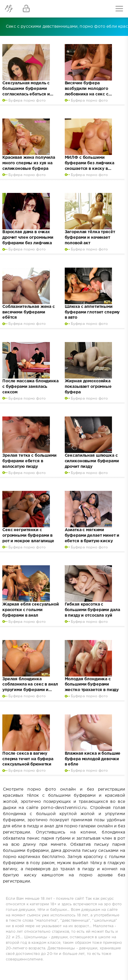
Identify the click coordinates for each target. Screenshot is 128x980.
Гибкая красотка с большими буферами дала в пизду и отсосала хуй (92, 610)
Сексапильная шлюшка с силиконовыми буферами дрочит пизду (92, 461)
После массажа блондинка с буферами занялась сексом (30, 387)
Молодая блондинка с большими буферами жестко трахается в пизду (92, 685)
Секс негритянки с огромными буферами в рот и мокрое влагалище (28, 536)
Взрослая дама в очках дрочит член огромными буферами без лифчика (28, 238)
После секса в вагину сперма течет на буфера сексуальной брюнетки (28, 759)
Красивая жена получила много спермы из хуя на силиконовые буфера (29, 163)
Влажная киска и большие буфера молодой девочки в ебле (93, 759)
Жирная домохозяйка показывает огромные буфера (88, 387)
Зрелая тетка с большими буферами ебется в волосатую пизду (29, 461)
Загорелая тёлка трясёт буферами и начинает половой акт (90, 238)
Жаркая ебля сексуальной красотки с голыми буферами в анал (31, 610)
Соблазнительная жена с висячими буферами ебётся (29, 312)
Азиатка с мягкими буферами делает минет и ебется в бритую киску (92, 536)
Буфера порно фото (27, 101)
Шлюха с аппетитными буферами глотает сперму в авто (92, 312)
